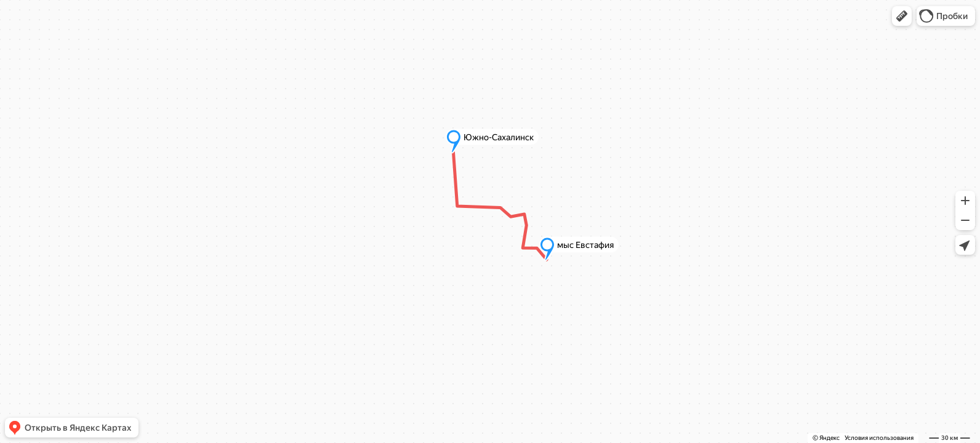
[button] (902, 16)
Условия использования (879, 438)
